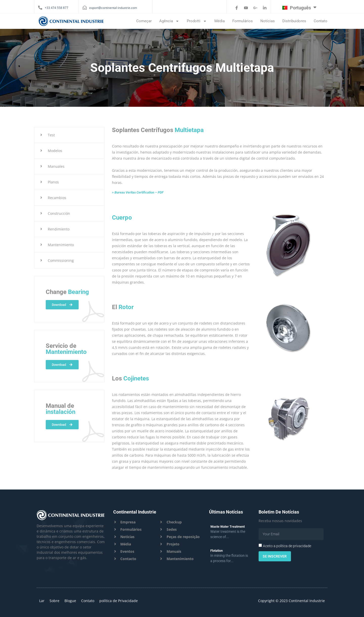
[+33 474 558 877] (40, 8)
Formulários (243, 21)
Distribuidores (294, 21)
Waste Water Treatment (227, 527)
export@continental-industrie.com (113, 8)
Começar (144, 21)
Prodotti (197, 21)
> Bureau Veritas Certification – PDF (138, 192)
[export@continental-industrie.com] (85, 8)
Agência (169, 21)
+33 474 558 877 (56, 8)
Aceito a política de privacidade (287, 546)
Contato (321, 21)
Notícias (268, 21)
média (220, 21)
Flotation (217, 551)
